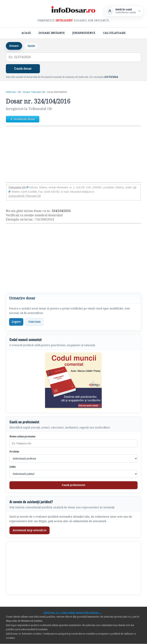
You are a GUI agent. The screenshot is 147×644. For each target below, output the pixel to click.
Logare (16, 322)
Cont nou (34, 322)
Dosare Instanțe (52, 33)
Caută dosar (23, 69)
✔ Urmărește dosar (23, 119)
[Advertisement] (73, 154)
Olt (19, 92)
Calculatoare (114, 33)
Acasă (26, 33)
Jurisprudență (84, 33)
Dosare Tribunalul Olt (34, 92)
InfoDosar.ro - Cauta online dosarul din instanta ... (72, 612)
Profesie (14, 452)
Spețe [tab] (32, 46)
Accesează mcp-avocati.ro (30, 530)
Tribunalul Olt (18, 188)
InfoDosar (11, 92)
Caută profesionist (73, 485)
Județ (12, 467)
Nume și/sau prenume (22, 437)
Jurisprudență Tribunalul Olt (24, 196)
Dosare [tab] (14, 46)
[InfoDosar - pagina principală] (74, 10)
